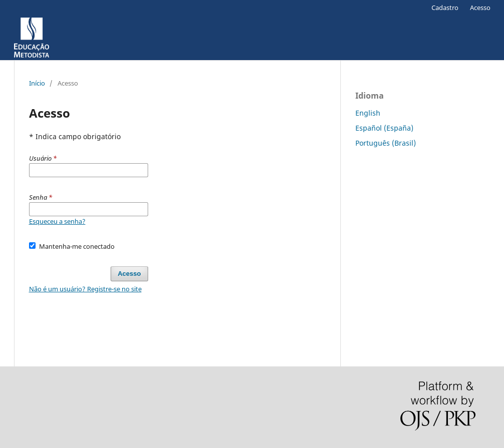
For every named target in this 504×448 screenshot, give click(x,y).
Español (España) (384, 128)
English (368, 113)
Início (37, 83)
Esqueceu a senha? (57, 221)
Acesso (480, 8)
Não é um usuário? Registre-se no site (85, 289)
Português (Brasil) (386, 143)
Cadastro (445, 8)
